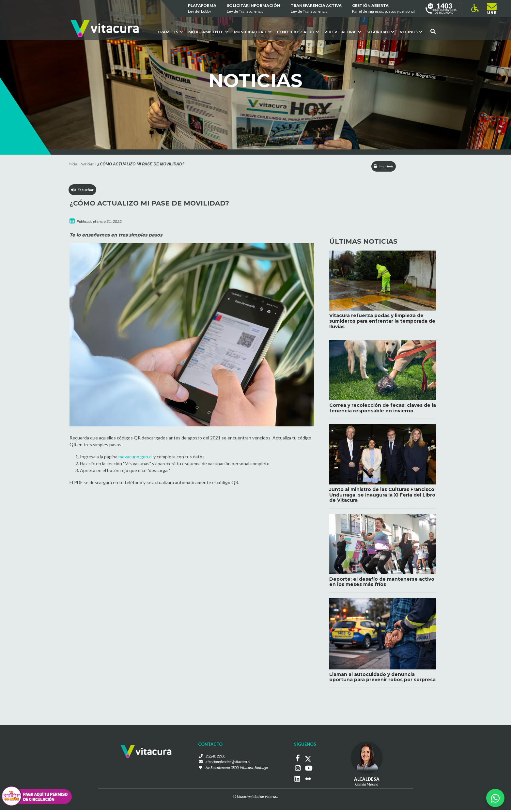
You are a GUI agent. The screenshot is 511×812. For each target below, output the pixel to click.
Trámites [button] (170, 32)
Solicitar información (254, 9)
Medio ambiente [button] (209, 32)
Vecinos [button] (411, 32)
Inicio (73, 164)
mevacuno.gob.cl (135, 458)
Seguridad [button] (380, 32)
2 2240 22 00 (215, 759)
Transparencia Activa (316, 9)
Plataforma (202, 9)
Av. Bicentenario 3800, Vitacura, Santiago (237, 770)
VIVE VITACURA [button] (343, 32)
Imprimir (380, 167)
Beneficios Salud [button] (298, 32)
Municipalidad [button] (253, 32)
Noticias (87, 164)
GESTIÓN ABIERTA (383, 9)
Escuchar (83, 191)
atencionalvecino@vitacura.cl (227, 765)
